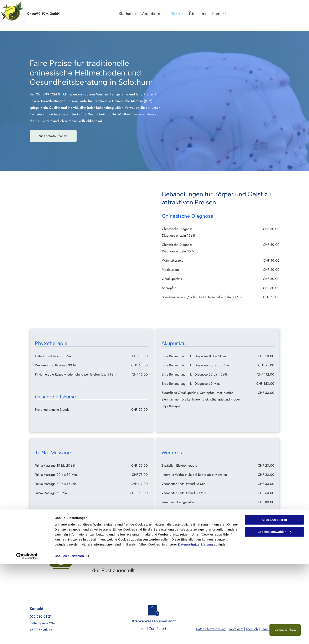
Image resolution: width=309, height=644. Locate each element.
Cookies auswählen (69, 636)
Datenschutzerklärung (196, 624)
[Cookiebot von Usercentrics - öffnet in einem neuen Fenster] (27, 636)
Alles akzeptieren (274, 600)
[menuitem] (127, 14)
